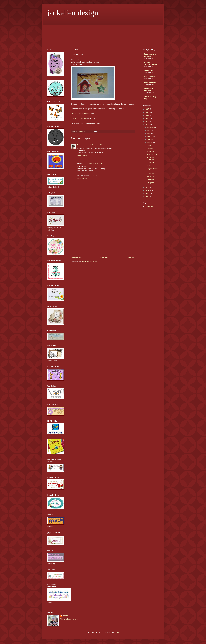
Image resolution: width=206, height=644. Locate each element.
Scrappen (150, 183)
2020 (148, 118)
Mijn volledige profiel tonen (69, 619)
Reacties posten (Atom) (90, 261)
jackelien (66, 616)
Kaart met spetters (151, 158)
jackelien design (73, 13)
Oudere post (130, 257)
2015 (148, 125)
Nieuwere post (77, 257)
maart (150, 136)
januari (150, 143)
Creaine (80, 145)
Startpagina (149, 206)
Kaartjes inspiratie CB (80, 114)
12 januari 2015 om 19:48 (94, 163)
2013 (148, 191)
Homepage (104, 257)
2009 (148, 197)
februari (150, 140)
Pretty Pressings (150, 82)
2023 (148, 109)
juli (149, 130)
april (149, 133)
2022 (148, 112)
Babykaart (151, 180)
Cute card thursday (79, 119)
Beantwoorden (82, 156)
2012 (148, 194)
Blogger (118, 632)
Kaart (149, 145)
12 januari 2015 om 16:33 (93, 145)
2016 (148, 121)
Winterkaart (151, 151)
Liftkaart (150, 148)
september (151, 127)
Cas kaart (150, 163)
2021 (148, 115)
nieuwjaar (150, 177)
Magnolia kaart (152, 155)
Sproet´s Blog (149, 70)
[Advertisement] (103, 237)
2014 (148, 188)
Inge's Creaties (149, 76)
